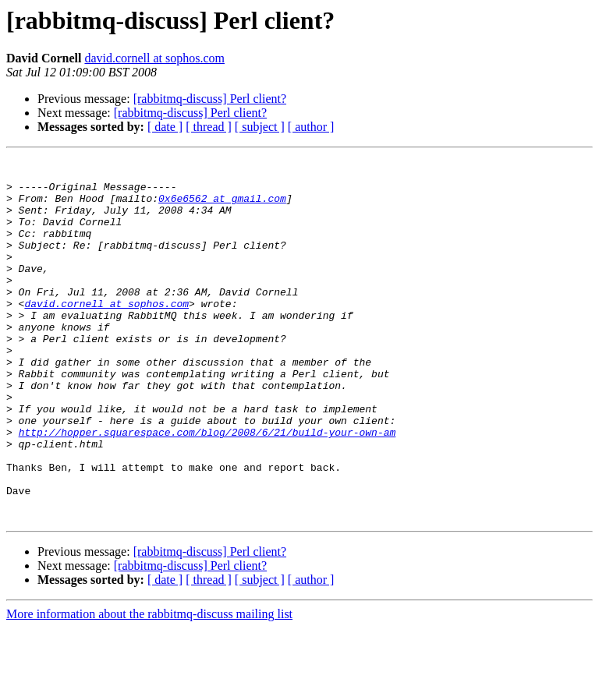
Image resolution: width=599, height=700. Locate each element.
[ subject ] (260, 127)
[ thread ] (209, 127)
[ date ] (165, 127)
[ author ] (311, 127)
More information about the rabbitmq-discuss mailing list (149, 686)
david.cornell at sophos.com (154, 58)
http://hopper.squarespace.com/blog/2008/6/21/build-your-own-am (207, 488)
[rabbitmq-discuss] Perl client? (210, 99)
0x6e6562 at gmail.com (222, 207)
